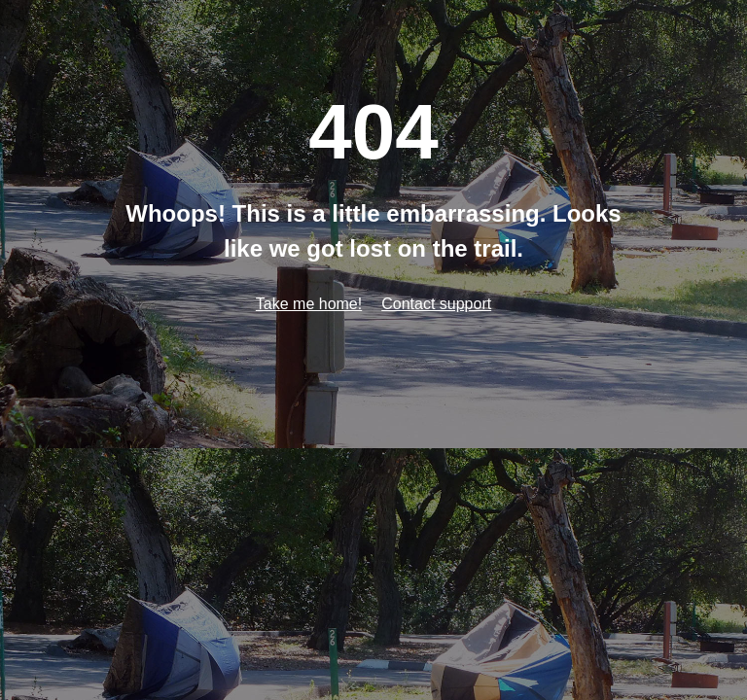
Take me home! (309, 304)
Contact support (436, 304)
